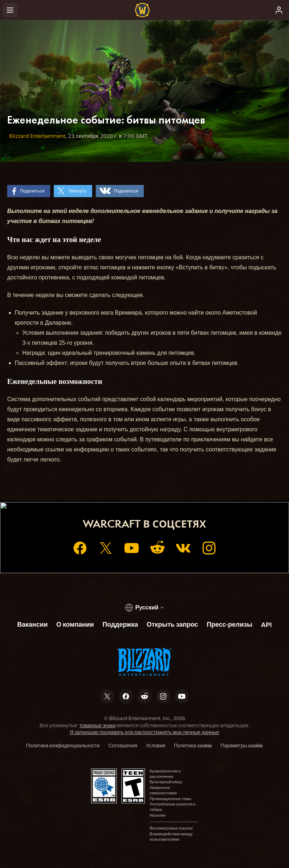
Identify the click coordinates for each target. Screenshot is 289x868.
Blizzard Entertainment (37, 136)
